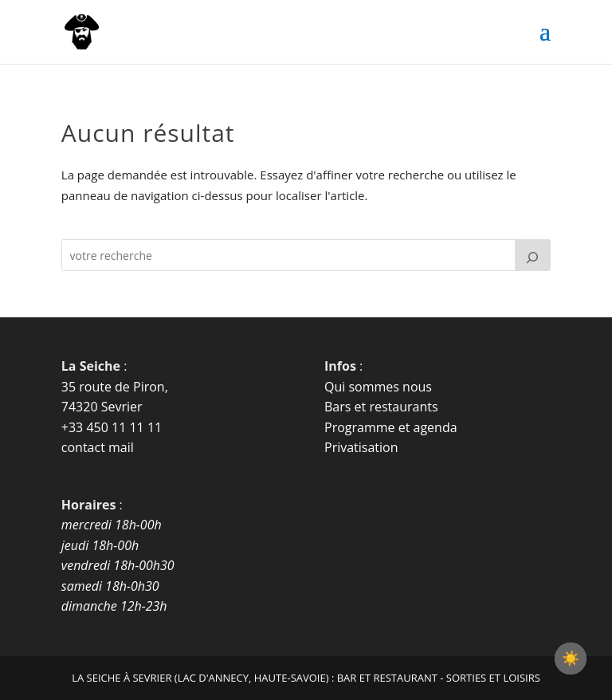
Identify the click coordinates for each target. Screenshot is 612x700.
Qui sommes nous (378, 387)
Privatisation (361, 447)
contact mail (98, 447)
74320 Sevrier (102, 407)
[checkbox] (571, 659)
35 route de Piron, (115, 387)
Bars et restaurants (381, 407)
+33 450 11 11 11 (112, 427)
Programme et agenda (391, 427)
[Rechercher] (533, 255)
